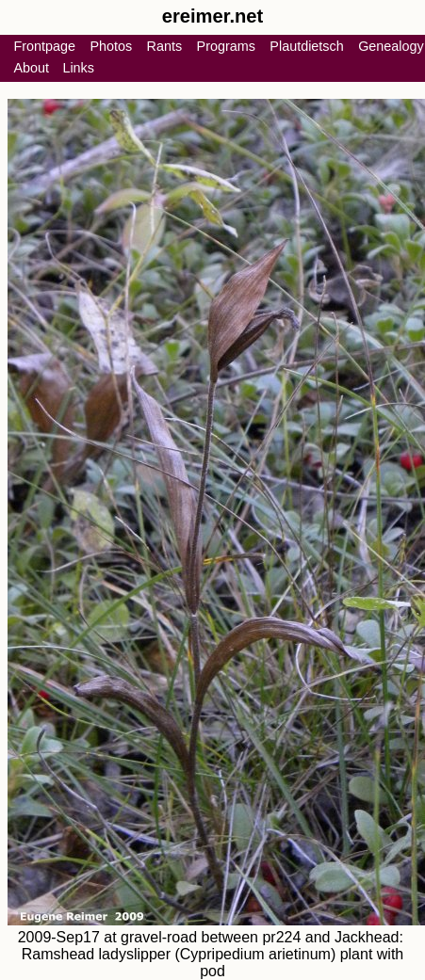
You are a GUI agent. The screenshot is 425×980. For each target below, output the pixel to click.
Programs (226, 46)
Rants (165, 46)
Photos (111, 46)
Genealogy (391, 46)
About (31, 68)
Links (78, 68)
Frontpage (44, 46)
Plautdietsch (306, 46)
